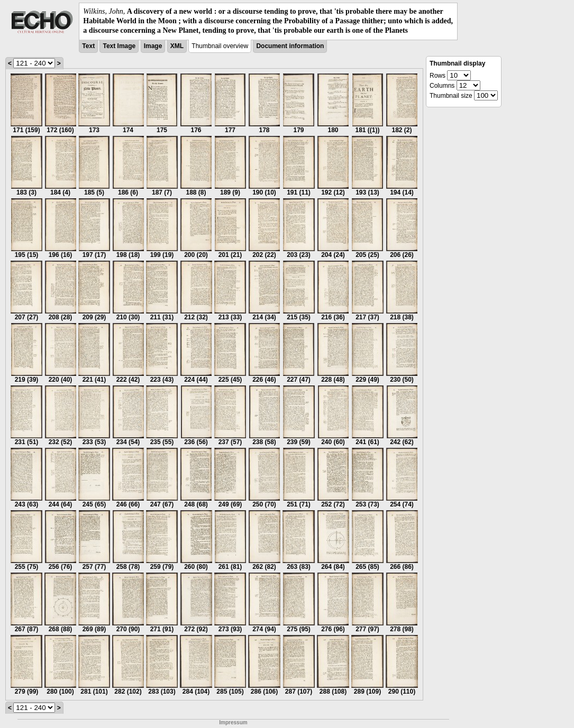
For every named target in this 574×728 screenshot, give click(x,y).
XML (177, 46)
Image (153, 46)
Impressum (233, 722)
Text (88, 46)
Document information (290, 46)
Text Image (119, 46)
